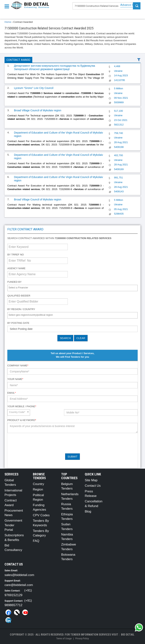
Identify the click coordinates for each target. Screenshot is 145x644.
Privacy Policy (82, 638)
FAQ (36, 541)
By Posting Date (18, 323)
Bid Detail (128, 635)
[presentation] (36, 443)
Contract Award (18, 60)
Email (12, 393)
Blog (88, 511)
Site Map (91, 480)
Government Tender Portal (13, 525)
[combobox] (72, 288)
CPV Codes (41, 515)
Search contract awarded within (59, 238)
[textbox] (73, 288)
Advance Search (130, 5)
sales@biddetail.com (19, 575)
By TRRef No (16, 255)
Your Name (15, 379)
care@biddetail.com (19, 585)
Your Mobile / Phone (22, 406)
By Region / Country (21, 309)
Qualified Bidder (19, 296)
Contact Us (93, 486)
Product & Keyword (22, 420)
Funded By (14, 282)
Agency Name (16, 268)
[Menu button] (8, 6)
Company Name (18, 366)
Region (38, 489)
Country (39, 484)
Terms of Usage (64, 638)
